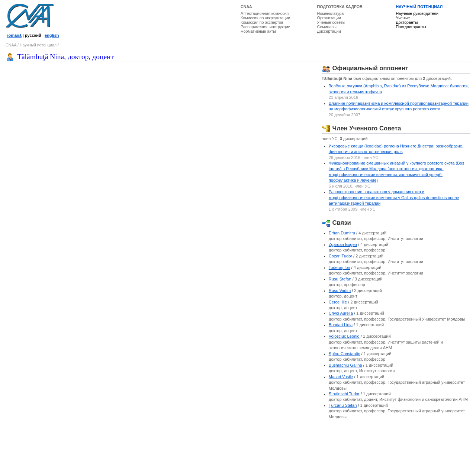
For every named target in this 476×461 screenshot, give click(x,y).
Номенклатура (331, 13)
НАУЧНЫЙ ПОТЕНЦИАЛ (419, 7)
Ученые (403, 18)
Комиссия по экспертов (262, 22)
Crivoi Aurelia (341, 313)
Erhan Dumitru (342, 233)
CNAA (246, 7)
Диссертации (329, 31)
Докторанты (407, 22)
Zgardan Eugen (343, 244)
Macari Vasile (341, 377)
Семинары (327, 27)
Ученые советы (331, 22)
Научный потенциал (38, 45)
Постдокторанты (411, 27)
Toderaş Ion (340, 267)
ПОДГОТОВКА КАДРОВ (340, 7)
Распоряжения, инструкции (266, 27)
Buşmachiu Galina (345, 365)
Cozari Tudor (340, 256)
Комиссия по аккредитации (265, 18)
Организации (329, 18)
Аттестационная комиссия (265, 13)
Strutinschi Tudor (344, 394)
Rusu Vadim (340, 290)
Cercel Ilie (338, 302)
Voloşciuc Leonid (344, 336)
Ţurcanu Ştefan (343, 405)
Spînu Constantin (345, 354)
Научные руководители (417, 13)
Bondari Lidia (341, 325)
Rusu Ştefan (340, 279)
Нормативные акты (258, 31)
